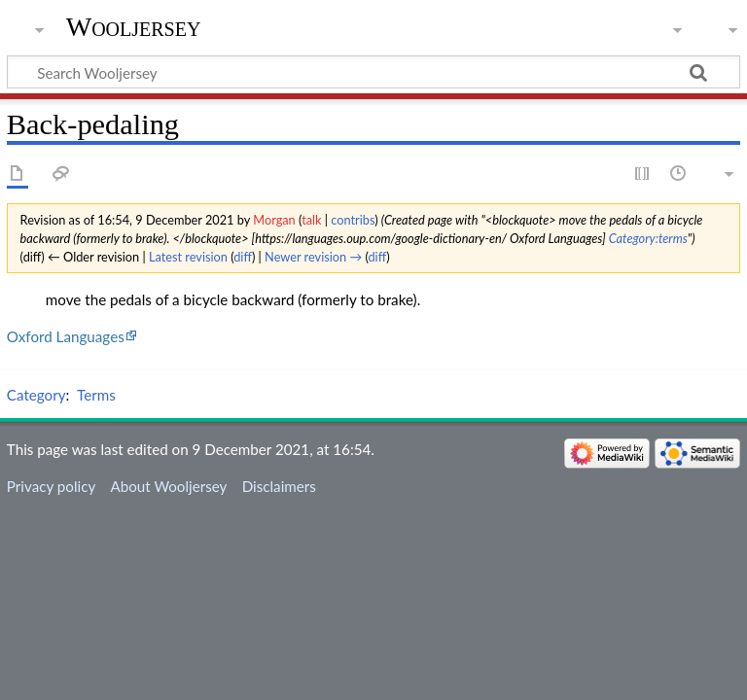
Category (36, 395)
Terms (96, 395)
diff (243, 257)
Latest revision (188, 257)
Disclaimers (279, 486)
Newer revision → (313, 257)
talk (311, 220)
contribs (353, 220)
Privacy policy (51, 486)
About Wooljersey (168, 486)
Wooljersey (134, 27)
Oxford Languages (66, 336)
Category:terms (648, 238)
